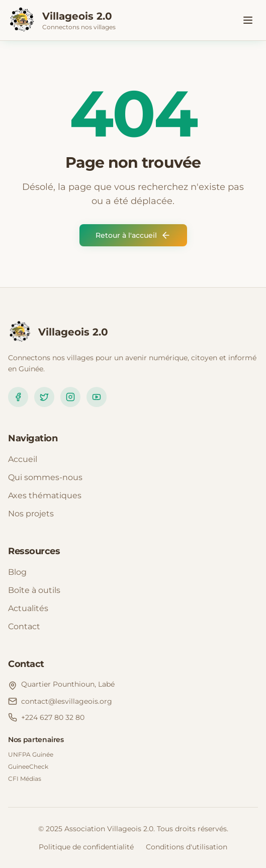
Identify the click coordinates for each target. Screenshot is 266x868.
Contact (24, 626)
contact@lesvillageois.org (67, 701)
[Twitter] (44, 397)
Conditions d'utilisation (187, 847)
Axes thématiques (45, 495)
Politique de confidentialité (86, 847)
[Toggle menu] (248, 20)
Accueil (23, 459)
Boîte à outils (34, 590)
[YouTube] (97, 397)
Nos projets (31, 514)
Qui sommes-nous (45, 477)
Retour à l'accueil (133, 235)
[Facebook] (18, 397)
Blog (17, 572)
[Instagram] (70, 397)
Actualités (28, 608)
